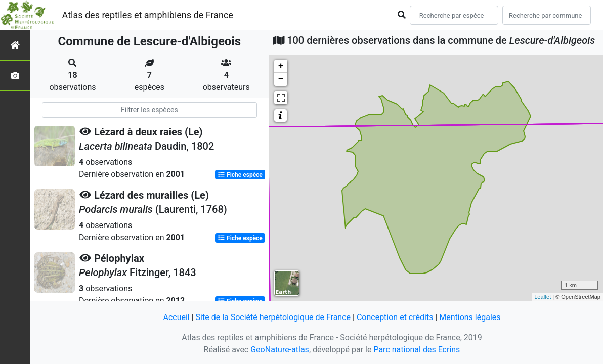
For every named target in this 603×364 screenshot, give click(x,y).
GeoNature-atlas (280, 350)
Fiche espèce (240, 175)
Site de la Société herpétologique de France (273, 317)
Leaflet (543, 297)
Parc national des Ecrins (417, 350)
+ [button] (281, 66)
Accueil (176, 317)
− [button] (281, 79)
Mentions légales (470, 317)
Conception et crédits (395, 317)
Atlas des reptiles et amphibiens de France (148, 15)
